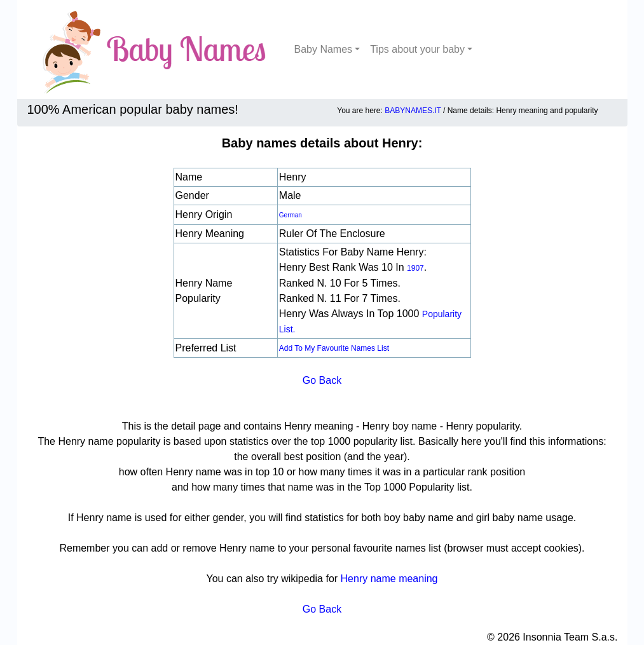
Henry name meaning (389, 579)
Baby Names (324, 49)
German (291, 215)
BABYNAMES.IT (413, 111)
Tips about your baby (417, 49)
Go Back (322, 380)
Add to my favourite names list (334, 348)
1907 (415, 268)
